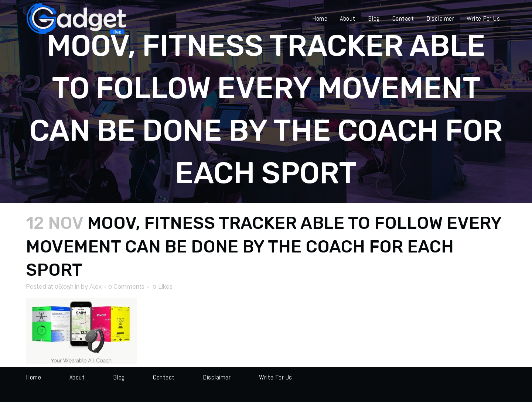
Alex (96, 287)
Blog (119, 377)
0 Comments (126, 287)
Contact (164, 377)
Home (33, 377)
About (77, 377)
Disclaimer (217, 377)
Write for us (276, 377)
